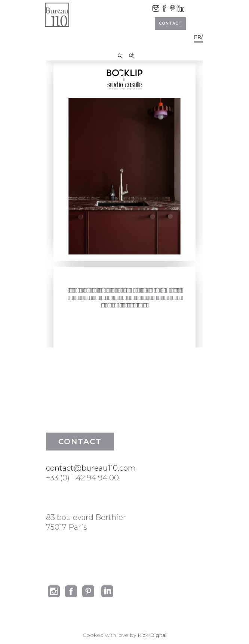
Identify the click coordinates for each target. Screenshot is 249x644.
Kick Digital (152, 635)
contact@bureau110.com (91, 468)
